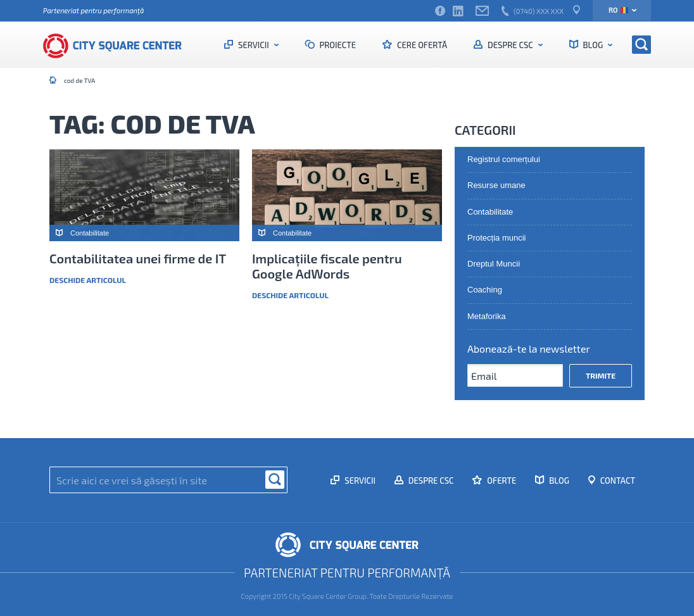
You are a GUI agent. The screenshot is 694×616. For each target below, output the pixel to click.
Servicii (253, 45)
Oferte (501, 481)
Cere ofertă (421, 45)
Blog (593, 45)
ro (618, 10)
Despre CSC (510, 45)
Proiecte (337, 45)
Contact (617, 481)
